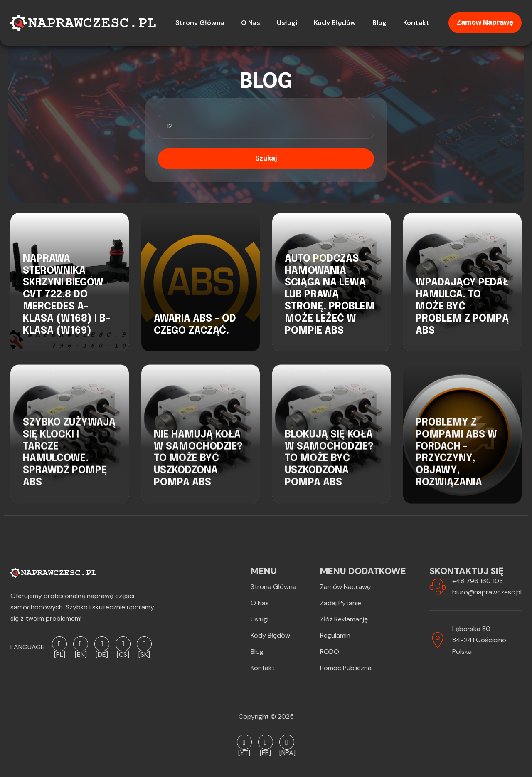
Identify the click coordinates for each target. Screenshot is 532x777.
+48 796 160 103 (478, 581)
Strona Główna (273, 587)
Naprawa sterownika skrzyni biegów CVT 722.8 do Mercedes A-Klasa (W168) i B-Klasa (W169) (66, 295)
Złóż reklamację (344, 619)
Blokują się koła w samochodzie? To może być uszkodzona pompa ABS (329, 468)
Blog (257, 652)
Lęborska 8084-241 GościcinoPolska (479, 640)
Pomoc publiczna (346, 668)
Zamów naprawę (485, 23)
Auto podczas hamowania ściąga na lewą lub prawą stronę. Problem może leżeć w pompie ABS (330, 295)
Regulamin (335, 635)
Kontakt (263, 668)
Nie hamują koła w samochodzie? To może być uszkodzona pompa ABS (198, 468)
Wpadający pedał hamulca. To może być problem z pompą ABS (462, 307)
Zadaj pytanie (341, 603)
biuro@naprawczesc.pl (487, 592)
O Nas (260, 603)
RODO (330, 652)
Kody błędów (270, 635)
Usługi (260, 619)
